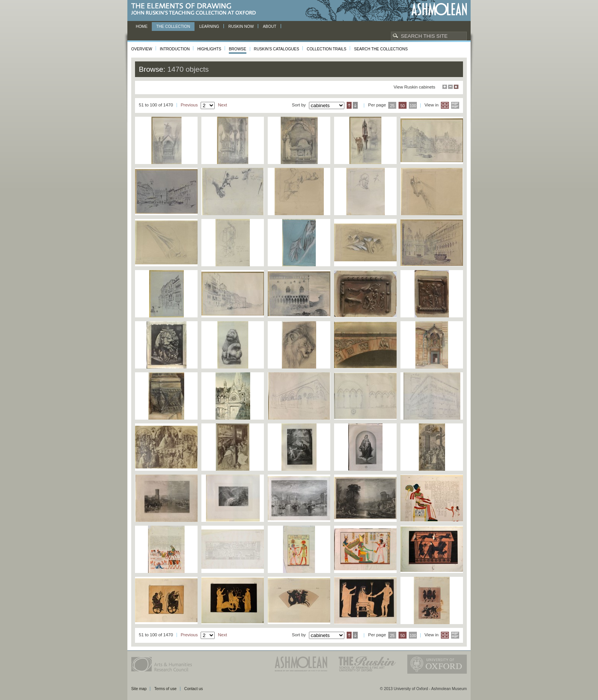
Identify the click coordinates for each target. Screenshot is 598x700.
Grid (445, 105)
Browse (238, 49)
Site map (139, 689)
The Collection (173, 27)
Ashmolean (439, 9)
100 (413, 106)
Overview (142, 49)
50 (403, 106)
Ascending (349, 105)
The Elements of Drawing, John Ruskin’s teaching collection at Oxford (196, 9)
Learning (209, 27)
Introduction (175, 49)
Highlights (209, 49)
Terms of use (165, 689)
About (269, 27)
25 (392, 106)
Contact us (194, 689)
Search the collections (381, 49)
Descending (355, 105)
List (455, 105)
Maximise (445, 87)
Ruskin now (241, 27)
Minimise (450, 87)
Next (222, 105)
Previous (189, 105)
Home (142, 27)
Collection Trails (326, 49)
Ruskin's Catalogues (277, 49)
